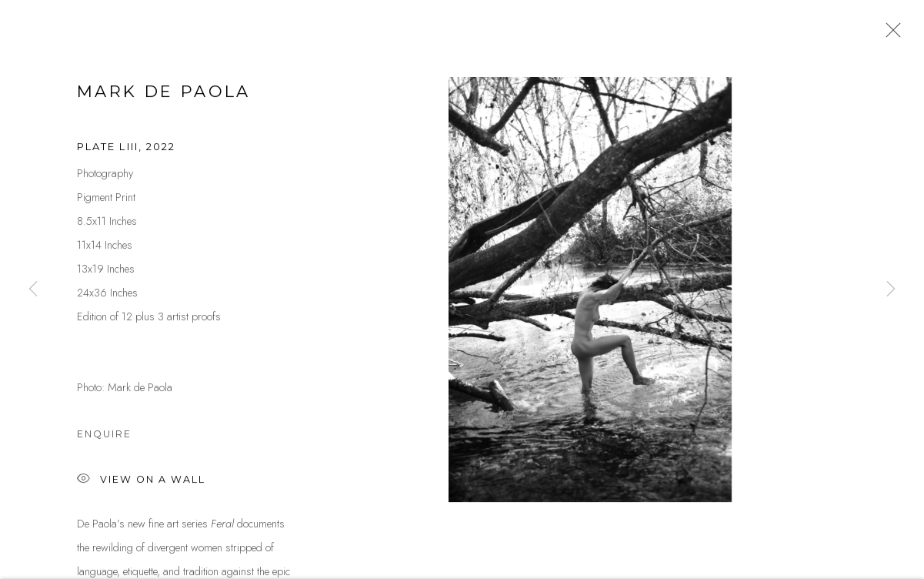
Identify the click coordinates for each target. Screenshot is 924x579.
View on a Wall (141, 482)
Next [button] (891, 289)
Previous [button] (33, 289)
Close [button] (889, 35)
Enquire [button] (104, 436)
